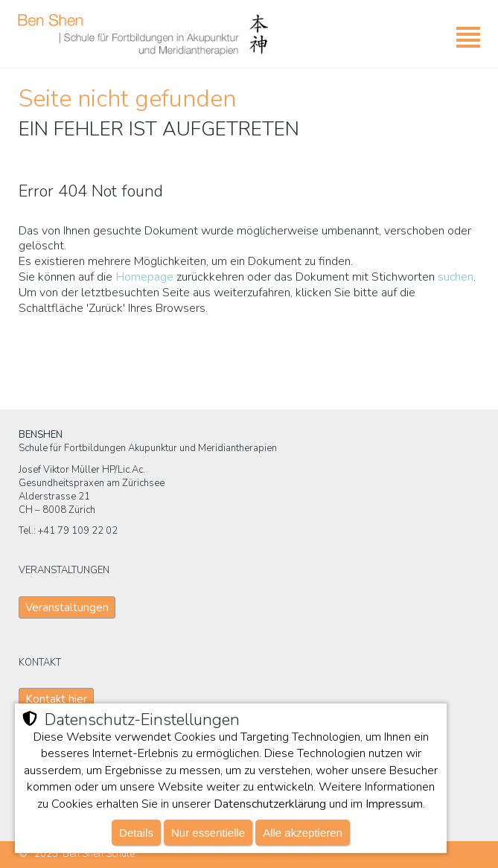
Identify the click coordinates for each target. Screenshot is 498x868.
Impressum (394, 804)
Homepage (144, 277)
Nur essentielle (208, 833)
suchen (456, 277)
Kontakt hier (56, 699)
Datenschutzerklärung (270, 804)
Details (136, 833)
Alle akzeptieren (303, 833)
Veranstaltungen (67, 607)
